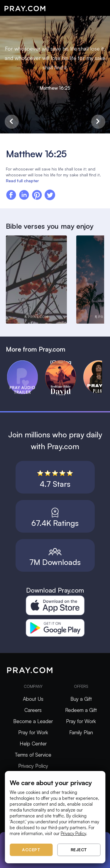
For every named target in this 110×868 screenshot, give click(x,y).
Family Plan (81, 732)
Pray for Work (33, 732)
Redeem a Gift (81, 710)
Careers (33, 710)
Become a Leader (33, 721)
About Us (33, 699)
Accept (31, 850)
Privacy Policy (33, 766)
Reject (79, 850)
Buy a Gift (81, 699)
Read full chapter (22, 181)
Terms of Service (33, 755)
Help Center (33, 744)
